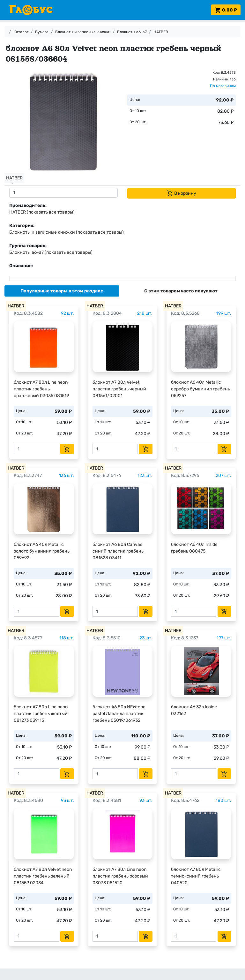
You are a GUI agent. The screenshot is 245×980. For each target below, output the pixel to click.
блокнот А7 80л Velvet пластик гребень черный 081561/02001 (119, 389)
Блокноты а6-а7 (132, 32)
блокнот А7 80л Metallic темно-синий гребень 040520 (196, 876)
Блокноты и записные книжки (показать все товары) (67, 232)
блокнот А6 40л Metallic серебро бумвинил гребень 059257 (200, 389)
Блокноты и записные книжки (83, 32)
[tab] (62, 291)
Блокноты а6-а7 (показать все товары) (51, 252)
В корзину (182, 193)
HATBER (161, 32)
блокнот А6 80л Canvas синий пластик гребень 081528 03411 (118, 551)
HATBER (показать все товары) (42, 212)
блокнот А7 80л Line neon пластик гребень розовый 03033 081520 (120, 876)
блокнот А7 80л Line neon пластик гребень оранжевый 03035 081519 (41, 389)
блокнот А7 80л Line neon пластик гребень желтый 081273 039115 (41, 714)
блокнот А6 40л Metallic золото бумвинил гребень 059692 (42, 551)
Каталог (21, 32)
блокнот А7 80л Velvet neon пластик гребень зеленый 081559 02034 (43, 876)
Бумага (42, 32)
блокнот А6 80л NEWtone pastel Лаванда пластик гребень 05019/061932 (119, 714)
